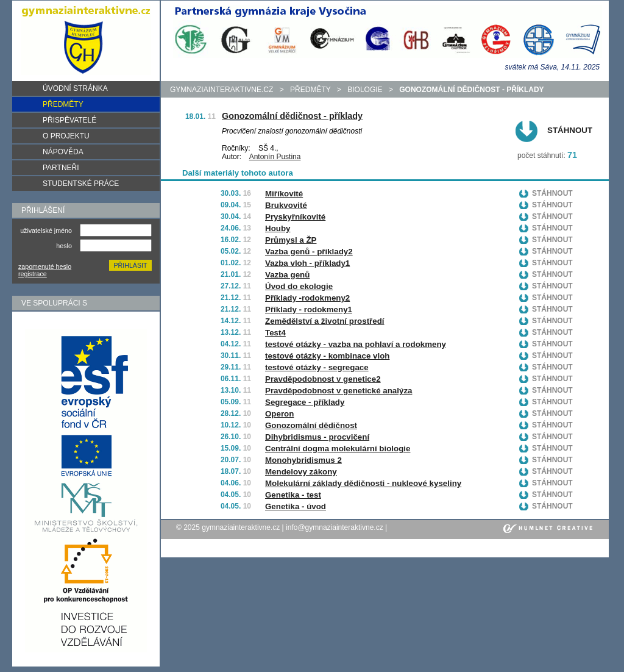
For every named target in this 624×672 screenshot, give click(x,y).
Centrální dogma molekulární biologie (338, 449)
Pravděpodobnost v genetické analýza (339, 391)
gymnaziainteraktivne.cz (222, 90)
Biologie (365, 90)
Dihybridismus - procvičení (317, 437)
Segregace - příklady (305, 402)
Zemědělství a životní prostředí (325, 321)
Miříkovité (284, 194)
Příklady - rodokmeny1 (309, 309)
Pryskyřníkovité (295, 217)
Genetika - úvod (296, 506)
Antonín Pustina (275, 157)
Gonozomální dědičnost (311, 425)
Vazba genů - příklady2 (309, 252)
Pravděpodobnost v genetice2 (323, 379)
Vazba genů (287, 275)
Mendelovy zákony (301, 472)
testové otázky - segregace (317, 367)
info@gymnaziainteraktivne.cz (335, 527)
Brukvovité (286, 205)
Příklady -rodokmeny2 (307, 298)
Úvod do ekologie (299, 286)
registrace (33, 274)
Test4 (275, 333)
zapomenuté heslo (45, 266)
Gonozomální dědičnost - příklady (292, 116)
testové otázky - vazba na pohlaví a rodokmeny (356, 344)
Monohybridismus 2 (303, 460)
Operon (279, 414)
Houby (278, 228)
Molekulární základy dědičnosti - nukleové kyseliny (363, 483)
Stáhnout (570, 130)
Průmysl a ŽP (291, 240)
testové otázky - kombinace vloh (327, 356)
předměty (310, 90)
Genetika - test (293, 495)
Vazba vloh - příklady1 (307, 263)
